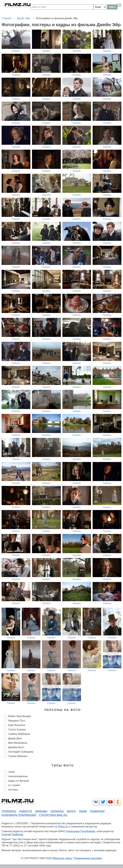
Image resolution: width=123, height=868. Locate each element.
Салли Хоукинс (17, 730)
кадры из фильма (19, 781)
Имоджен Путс (17, 721)
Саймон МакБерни (19, 734)
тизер (11, 772)
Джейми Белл (16, 747)
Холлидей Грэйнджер (21, 752)
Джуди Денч (15, 738)
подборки (97, 811)
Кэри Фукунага (17, 725)
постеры (13, 790)
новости (26, 811)
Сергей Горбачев (12, 834)
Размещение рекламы (88, 858)
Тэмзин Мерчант (18, 756)
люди (83, 811)
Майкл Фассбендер (19, 716)
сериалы (57, 811)
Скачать (16, 51)
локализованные (18, 776)
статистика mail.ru (53, 815)
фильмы (41, 811)
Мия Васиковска (18, 743)
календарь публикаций (19, 815)
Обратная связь (62, 858)
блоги (71, 811)
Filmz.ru (63, 827)
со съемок (14, 785)
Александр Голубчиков (81, 831)
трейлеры (9, 811)
